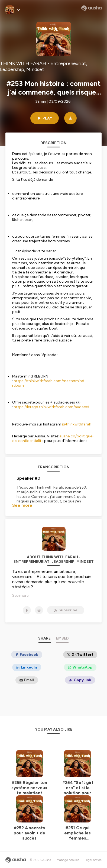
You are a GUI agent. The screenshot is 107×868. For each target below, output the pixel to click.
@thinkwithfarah (77, 424)
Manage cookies (68, 860)
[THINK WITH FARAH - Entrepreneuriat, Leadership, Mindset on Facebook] (27, 610)
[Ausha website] (91, 8)
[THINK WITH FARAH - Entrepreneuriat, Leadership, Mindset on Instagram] (39, 610)
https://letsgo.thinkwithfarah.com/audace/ (51, 407)
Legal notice (93, 860)
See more (22, 505)
